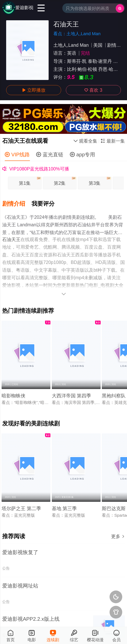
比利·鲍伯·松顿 (82, 69)
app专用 (83, 155)
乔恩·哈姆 (108, 69)
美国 (98, 45)
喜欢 (93, 90)
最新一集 (113, 141)
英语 (72, 53)
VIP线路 (17, 155)
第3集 (100, 181)
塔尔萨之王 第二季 (21, 508)
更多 (118, 536)
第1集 (30, 181)
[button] (17, 204)
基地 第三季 (64, 508)
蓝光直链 (50, 155)
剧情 (112, 45)
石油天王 (11, 239)
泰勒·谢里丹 (100, 61)
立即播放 (34, 90)
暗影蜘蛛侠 (13, 396)
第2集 (65, 181)
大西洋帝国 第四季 (72, 396)
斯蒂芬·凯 (77, 61)
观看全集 (85, 141)
